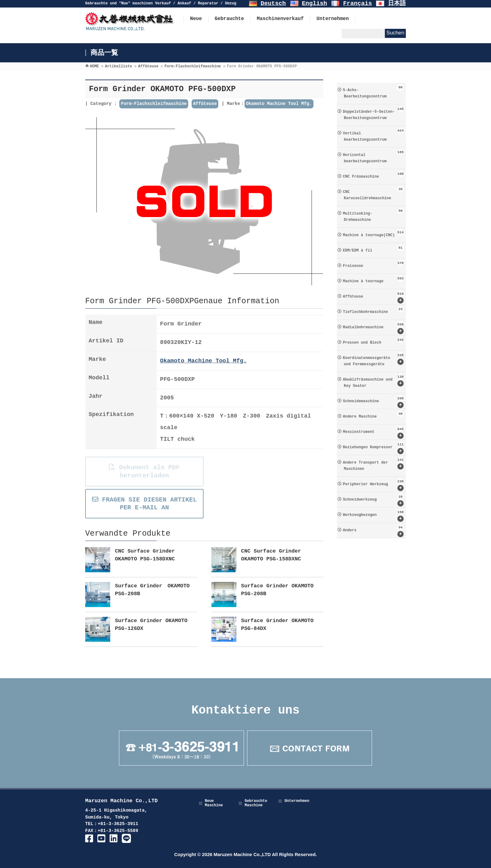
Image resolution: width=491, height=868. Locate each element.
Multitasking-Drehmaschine (373, 215)
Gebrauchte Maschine (256, 803)
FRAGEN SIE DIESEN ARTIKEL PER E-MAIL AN (144, 504)
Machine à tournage (373, 279)
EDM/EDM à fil (373, 249)
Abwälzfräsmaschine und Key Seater (373, 381)
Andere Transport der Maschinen (373, 464)
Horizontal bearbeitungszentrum (373, 156)
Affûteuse (205, 104)
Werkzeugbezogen (373, 515)
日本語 (397, 3)
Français (358, 3)
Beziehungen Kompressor (373, 448)
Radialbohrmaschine (373, 328)
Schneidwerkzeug (373, 500)
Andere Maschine (373, 415)
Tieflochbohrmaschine (373, 310)
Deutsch (273, 3)
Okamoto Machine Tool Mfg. (279, 104)
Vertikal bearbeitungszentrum (373, 135)
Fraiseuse (373, 264)
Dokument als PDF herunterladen (144, 471)
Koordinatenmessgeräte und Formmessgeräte (373, 359)
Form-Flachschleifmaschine (154, 104)
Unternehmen (297, 801)
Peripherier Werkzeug (373, 485)
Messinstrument (373, 432)
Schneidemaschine (373, 402)
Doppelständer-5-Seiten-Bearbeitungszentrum (373, 113)
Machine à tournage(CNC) (373, 233)
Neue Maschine (214, 803)
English (315, 3)
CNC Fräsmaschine (373, 175)
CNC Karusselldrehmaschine (373, 193)
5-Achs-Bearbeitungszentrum (373, 91)
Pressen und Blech (373, 341)
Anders (373, 531)
